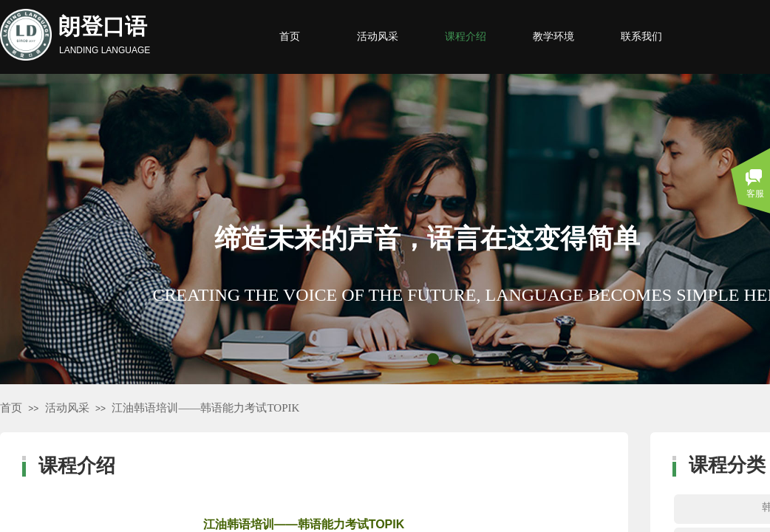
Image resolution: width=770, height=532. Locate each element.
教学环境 (553, 37)
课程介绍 (466, 37)
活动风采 (67, 408)
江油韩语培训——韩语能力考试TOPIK (205, 408)
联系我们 (641, 37)
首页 (11, 408)
